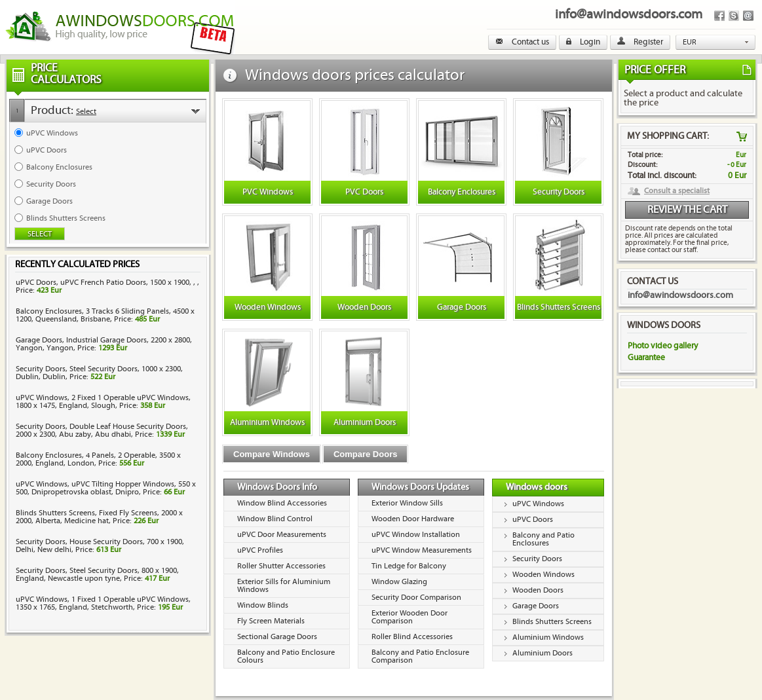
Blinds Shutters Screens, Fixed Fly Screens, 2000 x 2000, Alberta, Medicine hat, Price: (99, 517)
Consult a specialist (677, 191)
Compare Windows (272, 454)
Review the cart (687, 210)
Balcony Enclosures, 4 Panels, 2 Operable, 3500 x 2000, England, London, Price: (98, 459)
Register (640, 42)
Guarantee (646, 358)
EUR (690, 42)
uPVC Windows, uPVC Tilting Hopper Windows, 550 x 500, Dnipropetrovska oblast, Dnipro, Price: (106, 488)
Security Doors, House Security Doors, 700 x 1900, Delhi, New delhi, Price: (100, 546)
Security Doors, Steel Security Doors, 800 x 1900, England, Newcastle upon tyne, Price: (97, 575)
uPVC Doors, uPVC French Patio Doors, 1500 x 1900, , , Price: (107, 286)
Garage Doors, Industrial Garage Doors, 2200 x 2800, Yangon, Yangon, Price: (104, 344)
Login (583, 42)
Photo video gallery (663, 346)
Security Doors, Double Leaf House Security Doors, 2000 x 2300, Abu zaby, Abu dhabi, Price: (102, 431)
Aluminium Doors (543, 653)
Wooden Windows (543, 575)
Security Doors (537, 559)
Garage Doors (536, 606)
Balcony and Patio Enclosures (543, 539)
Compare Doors (366, 454)
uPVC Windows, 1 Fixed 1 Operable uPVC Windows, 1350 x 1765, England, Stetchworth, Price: (103, 603)
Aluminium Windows (548, 637)
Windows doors (537, 487)
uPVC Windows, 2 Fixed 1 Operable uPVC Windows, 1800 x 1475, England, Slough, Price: (103, 402)
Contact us (522, 42)
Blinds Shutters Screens (552, 622)
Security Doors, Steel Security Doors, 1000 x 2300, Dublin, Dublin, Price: (99, 373)
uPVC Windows (538, 504)
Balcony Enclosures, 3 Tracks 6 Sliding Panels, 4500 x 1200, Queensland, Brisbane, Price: (105, 315)
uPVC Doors (533, 520)
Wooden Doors (538, 590)
